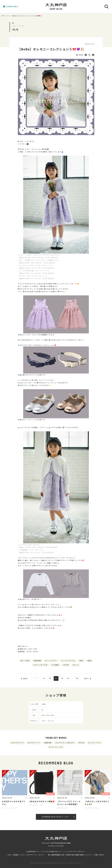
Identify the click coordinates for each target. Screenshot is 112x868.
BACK (24, 679)
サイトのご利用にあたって (52, 852)
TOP (3, 16)
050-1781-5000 (58, 846)
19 (68, 678)
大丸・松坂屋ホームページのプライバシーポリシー (27, 855)
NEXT (88, 679)
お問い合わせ (99, 855)
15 (44, 678)
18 (62, 678)
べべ (8, 16)
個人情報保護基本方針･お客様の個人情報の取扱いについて (70, 855)
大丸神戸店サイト (33, 852)
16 (50, 678)
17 (56, 678)
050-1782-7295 (48, 715)
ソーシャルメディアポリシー (75, 852)
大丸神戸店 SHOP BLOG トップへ (58, 817)
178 (77, 678)
